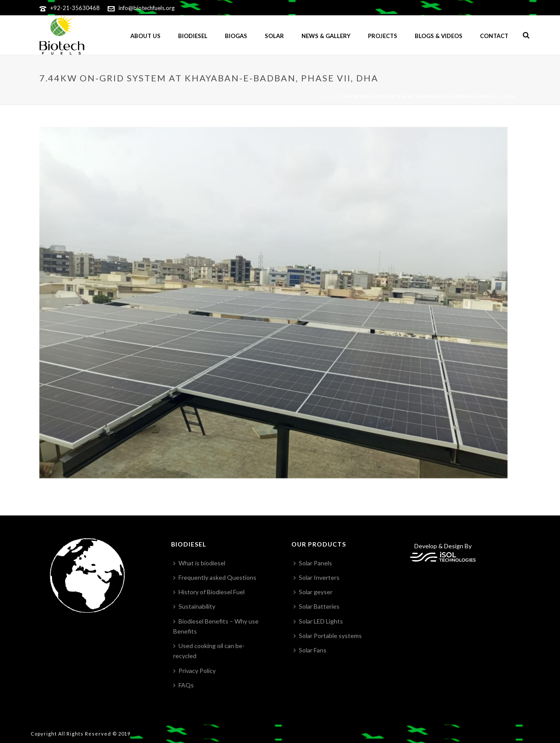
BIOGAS (236, 36)
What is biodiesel (199, 563)
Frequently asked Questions (215, 577)
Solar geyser (313, 592)
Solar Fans (310, 650)
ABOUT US (145, 36)
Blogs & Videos (439, 36)
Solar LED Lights (318, 621)
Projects (383, 36)
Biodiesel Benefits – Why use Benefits (216, 626)
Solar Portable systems (328, 636)
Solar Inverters (317, 577)
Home (327, 96)
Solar (274, 36)
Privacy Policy (194, 671)
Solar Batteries (317, 606)
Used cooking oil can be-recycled (209, 651)
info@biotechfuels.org (147, 8)
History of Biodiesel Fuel (209, 592)
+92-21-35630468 (75, 8)
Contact (494, 36)
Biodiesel (193, 36)
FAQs (184, 685)
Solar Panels (313, 563)
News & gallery (326, 36)
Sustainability (194, 606)
